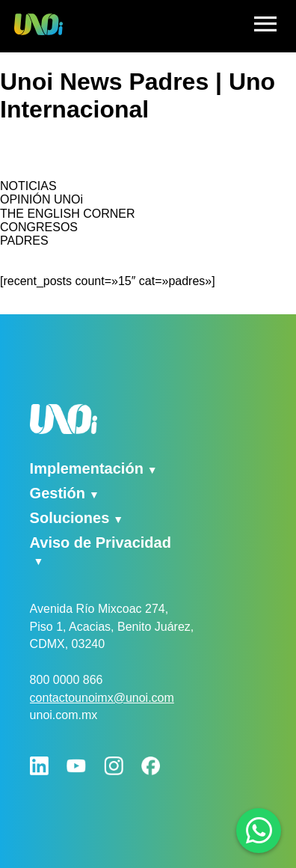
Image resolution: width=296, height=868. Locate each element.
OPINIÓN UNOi (41, 199)
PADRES (24, 241)
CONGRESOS (39, 227)
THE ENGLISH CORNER (67, 214)
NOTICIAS (28, 186)
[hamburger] (266, 26)
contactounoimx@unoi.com (102, 698)
